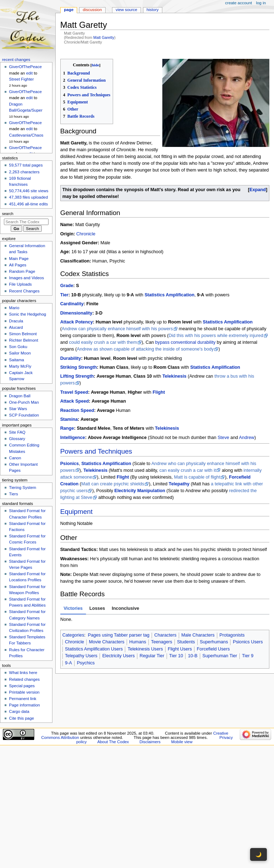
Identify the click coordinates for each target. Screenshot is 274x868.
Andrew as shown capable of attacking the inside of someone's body (145, 349)
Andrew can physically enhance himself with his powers (117, 329)
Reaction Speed (77, 410)
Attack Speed (75, 401)
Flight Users (180, 649)
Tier (64, 295)
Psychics (86, 663)
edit (29, 73)
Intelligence (73, 438)
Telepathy (179, 484)
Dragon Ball (20, 396)
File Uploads (20, 284)
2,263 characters (24, 172)
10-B (193, 656)
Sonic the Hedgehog (27, 314)
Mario (14, 308)
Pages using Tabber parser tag (119, 635)
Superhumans (214, 642)
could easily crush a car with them (103, 342)
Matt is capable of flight (197, 477)
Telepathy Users (81, 656)
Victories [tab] (73, 608)
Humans (138, 642)
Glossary (17, 439)
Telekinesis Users (145, 649)
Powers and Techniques (96, 451)
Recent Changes (24, 291)
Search (8, 214)
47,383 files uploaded (28, 197)
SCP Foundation (24, 415)
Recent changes (16, 60)
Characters (165, 635)
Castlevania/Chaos (26, 135)
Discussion (92, 10)
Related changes (24, 679)
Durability (71, 358)
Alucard (16, 327)
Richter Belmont (23, 340)
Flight (159, 392)
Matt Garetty (104, 37)
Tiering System (22, 487)
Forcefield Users (213, 649)
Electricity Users (119, 656)
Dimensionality (76, 313)
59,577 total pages (26, 165)
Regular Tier (152, 656)
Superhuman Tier (220, 656)
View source (126, 10)
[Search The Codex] (26, 222)
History (153, 10)
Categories (73, 635)
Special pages (22, 686)
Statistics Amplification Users (94, 649)
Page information (24, 705)
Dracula (16, 321)
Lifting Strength (77, 376)
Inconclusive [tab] (125, 608)
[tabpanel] (165, 620)
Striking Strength (79, 367)
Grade (67, 286)
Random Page (22, 271)
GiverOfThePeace (25, 67)
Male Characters (198, 635)
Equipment (77, 512)
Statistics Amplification (169, 295)
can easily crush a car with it (188, 470)
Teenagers (161, 642)
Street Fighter (21, 79)
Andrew (247, 438)
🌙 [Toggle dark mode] (258, 854)
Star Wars (18, 409)
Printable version (24, 692)
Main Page (19, 259)
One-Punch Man (24, 402)
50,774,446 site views (29, 191)
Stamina (69, 419)
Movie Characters (106, 642)
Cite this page (21, 718)
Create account (239, 3)
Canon (15, 458)
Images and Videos (26, 278)
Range (67, 428)
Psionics (70, 464)
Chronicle (86, 234)
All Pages (17, 265)
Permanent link (22, 699)
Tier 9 (248, 656)
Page (69, 10)
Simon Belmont (23, 334)
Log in (261, 3)
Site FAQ (17, 432)
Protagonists (232, 635)
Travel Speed (74, 392)
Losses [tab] (97, 608)
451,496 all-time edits (28, 204)
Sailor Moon (20, 353)
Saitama (16, 360)
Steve (223, 438)
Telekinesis (174, 376)
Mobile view (182, 742)
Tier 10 (176, 656)
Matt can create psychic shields (113, 484)
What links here (23, 673)
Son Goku (18, 347)
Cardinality (72, 304)
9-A (68, 663)
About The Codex (113, 742)
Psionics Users (248, 642)
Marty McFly (20, 366)
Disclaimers (150, 742)
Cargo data (19, 711)
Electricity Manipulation (140, 491)
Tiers (13, 494)
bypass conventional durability (185, 342)
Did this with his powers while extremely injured (216, 336)
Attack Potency (77, 322)
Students (186, 642)
